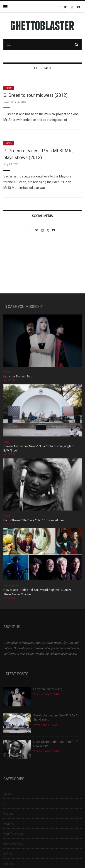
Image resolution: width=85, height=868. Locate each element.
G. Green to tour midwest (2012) (35, 95)
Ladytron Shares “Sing (18, 376)
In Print (8, 854)
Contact (8, 864)
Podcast (9, 814)
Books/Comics (13, 844)
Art (5, 804)
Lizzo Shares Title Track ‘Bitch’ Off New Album (34, 520)
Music (7, 794)
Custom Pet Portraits (17, 263)
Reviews (9, 824)
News (9, 88)
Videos (7, 372)
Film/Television (13, 834)
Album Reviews (12, 586)
